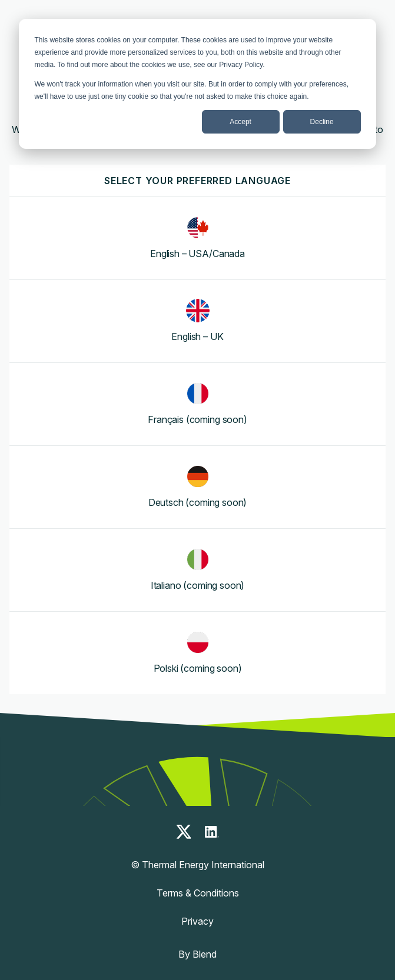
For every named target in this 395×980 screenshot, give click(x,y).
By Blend (197, 954)
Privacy (197, 921)
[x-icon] (184, 832)
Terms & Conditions (198, 893)
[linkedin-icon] (212, 832)
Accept (240, 122)
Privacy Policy (241, 65)
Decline (322, 122)
